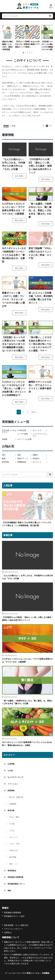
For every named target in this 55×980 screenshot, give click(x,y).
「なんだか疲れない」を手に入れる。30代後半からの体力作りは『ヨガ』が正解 (14, 164)
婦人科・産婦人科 (16, 797)
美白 (4, 455)
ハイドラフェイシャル (40, 435)
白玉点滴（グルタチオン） (9, 431)
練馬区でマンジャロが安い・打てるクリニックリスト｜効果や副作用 (40, 387)
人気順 (13, 126)
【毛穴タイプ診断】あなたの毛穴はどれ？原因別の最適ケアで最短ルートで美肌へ (27, 44)
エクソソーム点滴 (24, 439)
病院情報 (11, 790)
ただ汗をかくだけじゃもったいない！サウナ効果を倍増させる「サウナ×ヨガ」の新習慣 (13, 209)
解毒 (4, 458)
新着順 (6, 126)
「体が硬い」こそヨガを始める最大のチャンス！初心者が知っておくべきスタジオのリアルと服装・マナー (40, 344)
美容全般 (11, 810)
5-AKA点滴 (22, 430)
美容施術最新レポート (16, 884)
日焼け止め (14, 850)
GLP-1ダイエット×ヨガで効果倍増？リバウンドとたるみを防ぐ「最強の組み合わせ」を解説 (14, 255)
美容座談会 (12, 871)
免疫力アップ (23, 458)
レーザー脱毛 (23, 434)
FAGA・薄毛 (14, 817)
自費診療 (13, 804)
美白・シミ (14, 864)
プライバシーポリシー (13, 929)
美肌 (19, 455)
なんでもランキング (15, 777)
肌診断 (5, 439)
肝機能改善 (22, 462)
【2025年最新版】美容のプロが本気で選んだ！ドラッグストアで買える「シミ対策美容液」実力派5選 (27, 524)
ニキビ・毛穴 (14, 844)
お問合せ (8, 932)
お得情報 (11, 764)
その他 (10, 771)
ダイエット (37, 462)
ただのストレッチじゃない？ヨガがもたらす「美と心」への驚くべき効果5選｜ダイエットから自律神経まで (14, 388)
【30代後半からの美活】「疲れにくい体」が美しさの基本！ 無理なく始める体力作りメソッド (40, 166)
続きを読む (19, 176)
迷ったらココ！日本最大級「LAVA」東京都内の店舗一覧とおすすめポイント (41, 298)
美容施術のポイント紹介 (14, 916)
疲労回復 (5, 462)
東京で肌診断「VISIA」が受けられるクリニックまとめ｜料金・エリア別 (41, 253)
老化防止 (36, 458)
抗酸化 (35, 455)
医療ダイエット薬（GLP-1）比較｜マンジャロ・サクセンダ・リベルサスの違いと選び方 (13, 299)
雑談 (9, 890)
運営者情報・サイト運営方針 (16, 925)
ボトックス (37, 430)
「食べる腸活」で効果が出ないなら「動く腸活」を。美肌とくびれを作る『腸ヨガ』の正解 (40, 210)
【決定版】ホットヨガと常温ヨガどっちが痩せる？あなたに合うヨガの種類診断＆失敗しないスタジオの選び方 (13, 344)
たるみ (12, 830)
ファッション (13, 784)
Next (33, 412)
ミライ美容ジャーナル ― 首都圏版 (35, 973)
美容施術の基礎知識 (15, 877)
